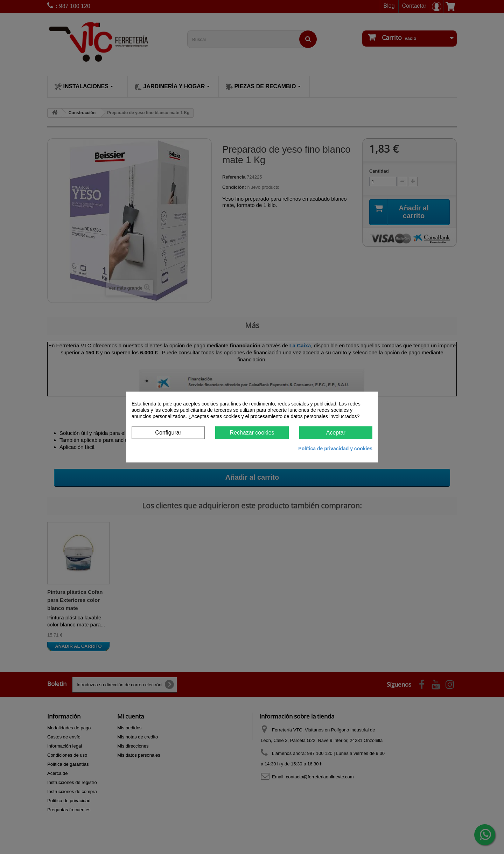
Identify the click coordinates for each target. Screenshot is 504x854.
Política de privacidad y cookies (335, 449)
